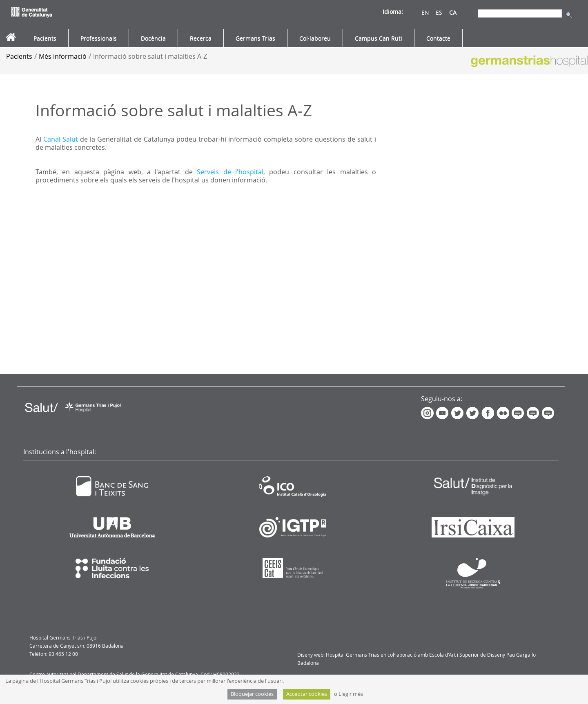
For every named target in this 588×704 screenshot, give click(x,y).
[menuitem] (45, 38)
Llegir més (351, 694)
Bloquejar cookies (252, 694)
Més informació (63, 56)
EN (425, 12)
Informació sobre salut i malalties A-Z (150, 56)
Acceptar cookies (307, 694)
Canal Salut (61, 139)
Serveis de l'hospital (230, 172)
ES (439, 12)
